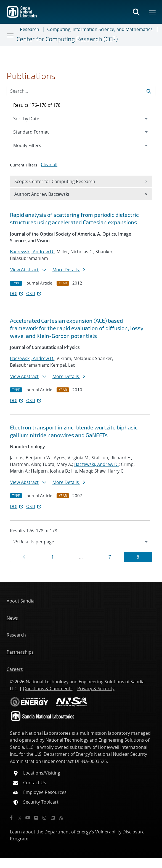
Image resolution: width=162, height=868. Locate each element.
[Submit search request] (149, 91)
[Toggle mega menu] (153, 12)
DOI (17, 293)
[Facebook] (11, 818)
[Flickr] (36, 818)
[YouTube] (28, 818)
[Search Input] (81, 91)
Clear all (49, 165)
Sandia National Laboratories (40, 733)
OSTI (34, 293)
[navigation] (81, 542)
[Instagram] (44, 818)
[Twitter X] (20, 818)
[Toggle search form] (136, 12)
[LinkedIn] (53, 818)
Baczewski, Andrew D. (32, 252)
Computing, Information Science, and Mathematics (100, 29)
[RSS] (61, 818)
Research (30, 29)
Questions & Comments (48, 689)
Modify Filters (34, 145)
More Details (69, 270)
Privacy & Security (96, 689)
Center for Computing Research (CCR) (67, 39)
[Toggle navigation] (10, 35)
